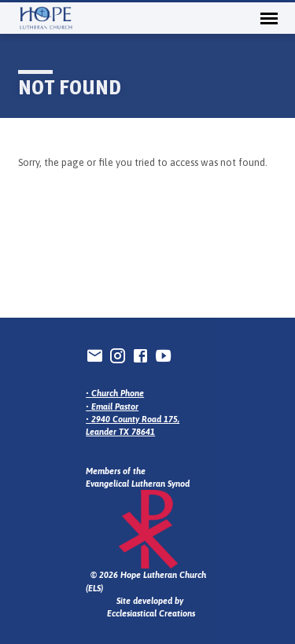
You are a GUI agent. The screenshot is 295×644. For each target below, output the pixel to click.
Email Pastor (115, 407)
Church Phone (118, 393)
